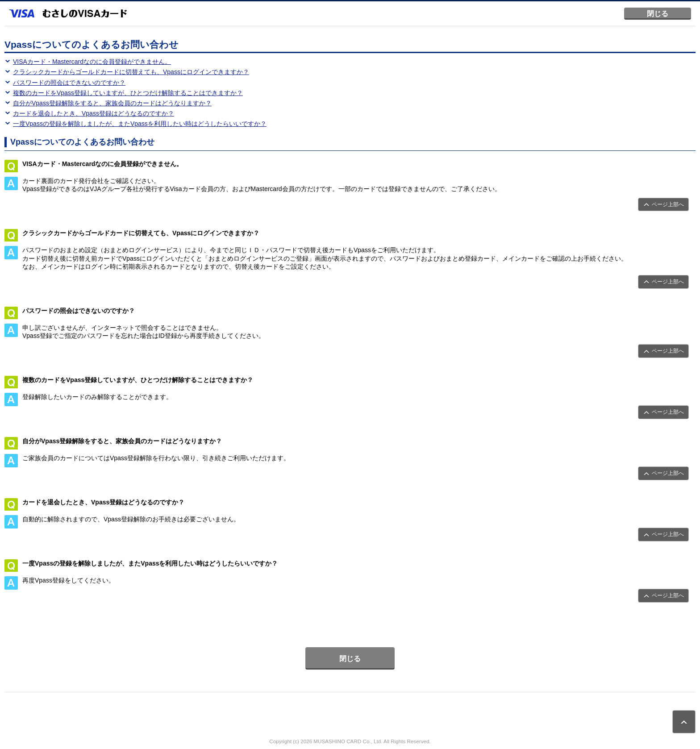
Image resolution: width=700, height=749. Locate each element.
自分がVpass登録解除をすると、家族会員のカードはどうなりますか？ (112, 103)
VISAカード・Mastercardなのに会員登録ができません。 (92, 62)
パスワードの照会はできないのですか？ (69, 83)
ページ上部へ (668, 204)
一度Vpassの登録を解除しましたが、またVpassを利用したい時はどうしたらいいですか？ (140, 124)
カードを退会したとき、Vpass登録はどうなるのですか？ (94, 113)
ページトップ (684, 722)
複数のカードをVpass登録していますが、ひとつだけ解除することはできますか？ (128, 93)
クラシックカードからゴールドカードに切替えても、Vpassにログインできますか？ (131, 72)
